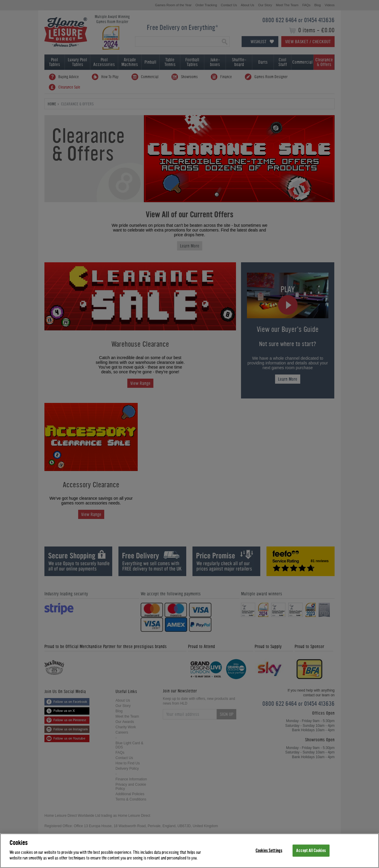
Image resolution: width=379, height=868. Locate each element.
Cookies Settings (269, 850)
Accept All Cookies (311, 850)
